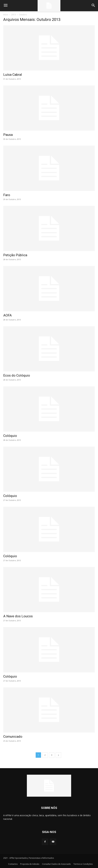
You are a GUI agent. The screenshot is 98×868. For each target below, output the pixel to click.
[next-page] (58, 755)
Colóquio (10, 436)
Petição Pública (15, 255)
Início (6, 15)
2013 (14, 15)
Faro (7, 195)
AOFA (7, 315)
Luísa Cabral (13, 75)
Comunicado (13, 737)
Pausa (8, 135)
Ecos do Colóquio (17, 375)
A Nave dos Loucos (18, 616)
